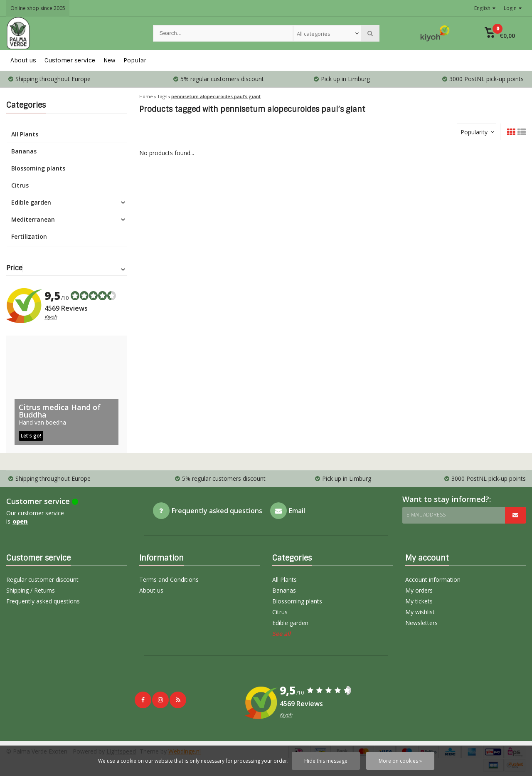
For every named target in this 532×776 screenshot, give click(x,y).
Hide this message (326, 761)
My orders (419, 590)
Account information (433, 580)
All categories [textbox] (314, 34)
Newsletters (421, 623)
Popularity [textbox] (474, 132)
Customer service (70, 60)
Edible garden (31, 202)
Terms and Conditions (169, 580)
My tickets (419, 601)
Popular (135, 60)
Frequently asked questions (43, 601)
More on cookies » (400, 761)
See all (281, 634)
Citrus (20, 185)
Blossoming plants (38, 168)
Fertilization (29, 236)
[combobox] (327, 33)
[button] (500, 33)
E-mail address (426, 515)
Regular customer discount (42, 580)
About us (23, 60)
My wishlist (420, 612)
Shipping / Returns (31, 590)
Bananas (24, 151)
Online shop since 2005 (38, 8)
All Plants (25, 134)
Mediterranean (33, 219)
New (109, 60)
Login (513, 8)
